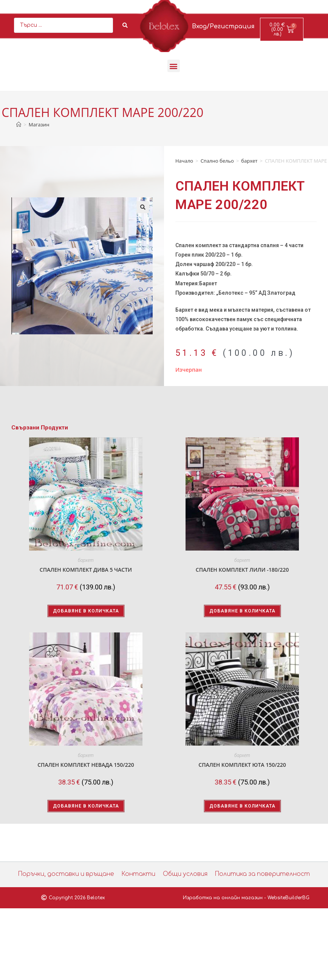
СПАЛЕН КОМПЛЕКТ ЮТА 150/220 (242, 765)
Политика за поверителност (259, 874)
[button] (174, 66)
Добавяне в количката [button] (86, 611)
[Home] (19, 125)
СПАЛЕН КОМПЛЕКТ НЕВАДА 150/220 (86, 765)
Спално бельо (217, 161)
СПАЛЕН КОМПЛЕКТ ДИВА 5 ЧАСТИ (86, 570)
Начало (184, 161)
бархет (249, 161)
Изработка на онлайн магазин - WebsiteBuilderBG (246, 898)
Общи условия (184, 874)
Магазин (39, 125)
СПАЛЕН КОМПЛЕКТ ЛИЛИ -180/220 (242, 570)
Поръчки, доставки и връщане (70, 874)
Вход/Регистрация (223, 26)
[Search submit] (125, 25)
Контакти (139, 874)
